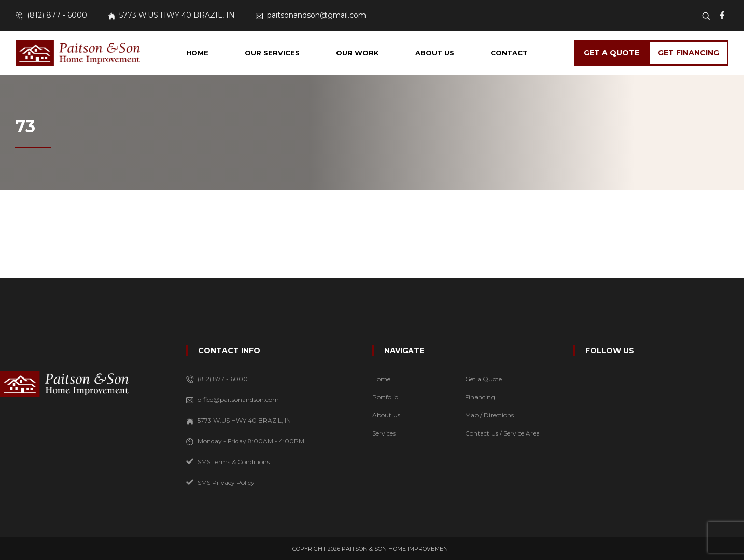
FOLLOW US (610, 351)
